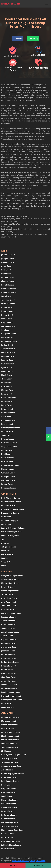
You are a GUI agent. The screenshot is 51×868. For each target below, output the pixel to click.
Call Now (17, 38)
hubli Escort (6, 454)
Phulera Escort (7, 849)
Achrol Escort (7, 770)
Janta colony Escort (9, 688)
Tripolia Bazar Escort (10, 762)
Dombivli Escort (8, 413)
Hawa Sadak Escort (9, 800)
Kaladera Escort (8, 819)
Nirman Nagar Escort (10, 822)
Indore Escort (7, 311)
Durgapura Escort (9, 789)
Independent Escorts (10, 513)
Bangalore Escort (9, 334)
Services (5, 558)
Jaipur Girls (6, 524)
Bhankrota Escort (9, 658)
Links (4, 566)
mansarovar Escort (9, 647)
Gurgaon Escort (8, 322)
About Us (5, 543)
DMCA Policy (41, 861)
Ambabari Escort (8, 621)
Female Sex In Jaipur (10, 536)
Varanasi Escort (8, 416)
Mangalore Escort (9, 480)
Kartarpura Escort (9, 815)
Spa (3, 539)
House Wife (6, 517)
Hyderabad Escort (9, 289)
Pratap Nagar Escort (10, 591)
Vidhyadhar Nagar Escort (12, 576)
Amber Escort (7, 636)
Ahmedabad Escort (9, 292)
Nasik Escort (7, 375)
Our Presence (7, 554)
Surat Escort (6, 296)
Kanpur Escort (7, 307)
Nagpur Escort (7, 371)
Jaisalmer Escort (8, 255)
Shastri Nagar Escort (10, 736)
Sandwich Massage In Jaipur (13, 528)
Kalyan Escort (7, 409)
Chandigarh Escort (9, 341)
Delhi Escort (6, 274)
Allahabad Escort (8, 420)
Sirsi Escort (6, 751)
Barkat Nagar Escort (10, 662)
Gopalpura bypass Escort (12, 766)
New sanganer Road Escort (13, 830)
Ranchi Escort (7, 424)
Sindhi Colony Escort (10, 747)
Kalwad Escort (7, 811)
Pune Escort (6, 383)
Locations (5, 551)
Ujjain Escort (7, 368)
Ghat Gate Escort (8, 792)
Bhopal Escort (7, 315)
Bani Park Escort (8, 609)
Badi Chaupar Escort (10, 781)
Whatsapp (33, 38)
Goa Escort (6, 330)
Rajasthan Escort (8, 488)
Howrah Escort (8, 469)
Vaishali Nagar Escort (10, 579)
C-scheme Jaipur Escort (11, 613)
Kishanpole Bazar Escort (12, 700)
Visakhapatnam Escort (11, 428)
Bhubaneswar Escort (10, 465)
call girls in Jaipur (9, 547)
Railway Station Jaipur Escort (14, 755)
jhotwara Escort (8, 651)
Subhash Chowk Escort (11, 845)
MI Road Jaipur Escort (10, 717)
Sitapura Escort (8, 594)
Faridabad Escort (8, 326)
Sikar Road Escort (9, 677)
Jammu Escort (7, 484)
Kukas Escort (7, 703)
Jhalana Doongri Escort (11, 696)
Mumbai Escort (8, 277)
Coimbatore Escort (9, 443)
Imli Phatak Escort (9, 807)
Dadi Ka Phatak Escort (11, 841)
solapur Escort (7, 435)
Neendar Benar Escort (11, 732)
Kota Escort (6, 270)
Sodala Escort (7, 796)
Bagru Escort (7, 785)
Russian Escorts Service (11, 502)
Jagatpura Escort (8, 617)
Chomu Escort (7, 670)
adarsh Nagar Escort (10, 632)
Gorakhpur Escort (9, 398)
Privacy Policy (30, 861)
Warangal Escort (8, 473)
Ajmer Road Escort (9, 598)
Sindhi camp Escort (9, 744)
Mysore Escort (7, 337)
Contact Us (6, 562)
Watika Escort (7, 837)
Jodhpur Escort (8, 259)
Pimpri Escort (7, 401)
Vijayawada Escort (9, 447)
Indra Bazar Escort (9, 685)
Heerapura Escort (9, 673)
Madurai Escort (8, 390)
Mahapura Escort (9, 721)
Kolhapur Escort (8, 477)
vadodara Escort (8, 300)
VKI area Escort (8, 834)
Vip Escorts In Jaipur (10, 521)
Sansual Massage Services (12, 532)
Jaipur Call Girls (18, 861)
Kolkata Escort (7, 285)
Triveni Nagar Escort (10, 826)
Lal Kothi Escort (8, 707)
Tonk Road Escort (9, 606)
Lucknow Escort (8, 304)
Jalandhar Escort (8, 356)
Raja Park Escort (8, 587)
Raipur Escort (7, 450)
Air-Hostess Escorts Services (13, 509)
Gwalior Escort (7, 364)
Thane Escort (7, 379)
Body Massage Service (11, 498)
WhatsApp (38, 866)
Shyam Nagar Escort (10, 740)
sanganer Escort (8, 628)
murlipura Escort (8, 624)
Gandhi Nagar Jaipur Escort (13, 774)
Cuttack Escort (8, 462)
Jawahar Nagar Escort (11, 692)
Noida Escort (7, 319)
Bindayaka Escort (9, 666)
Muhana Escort (8, 728)
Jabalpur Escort (8, 360)
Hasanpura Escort (9, 804)
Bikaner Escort (8, 439)
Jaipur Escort (7, 405)
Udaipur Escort (8, 262)
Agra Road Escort (9, 602)
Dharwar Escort (8, 458)
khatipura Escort (8, 655)
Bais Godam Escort (9, 777)
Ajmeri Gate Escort (9, 681)
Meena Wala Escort (9, 725)
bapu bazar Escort (9, 640)
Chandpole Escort (9, 643)
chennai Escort (8, 281)
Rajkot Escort (7, 386)
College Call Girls (8, 505)
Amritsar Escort (8, 349)
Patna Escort (7, 394)
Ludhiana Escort (8, 353)
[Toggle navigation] (47, 4)
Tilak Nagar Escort (9, 759)
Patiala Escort (7, 345)
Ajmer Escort (7, 266)
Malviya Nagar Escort (10, 583)
